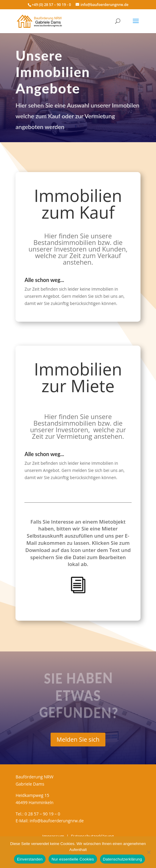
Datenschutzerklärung (123, 859)
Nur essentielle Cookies (73, 859)
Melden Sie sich (78, 739)
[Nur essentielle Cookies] (149, 852)
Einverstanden (30, 859)
